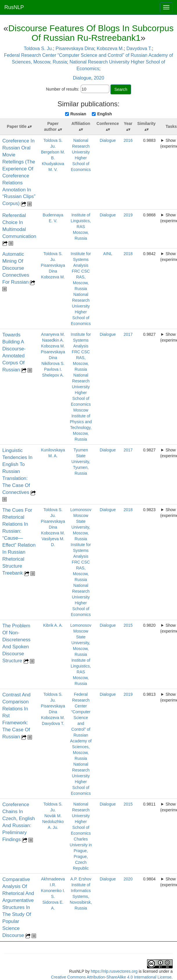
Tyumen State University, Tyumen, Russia (81, 462)
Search (121, 89)
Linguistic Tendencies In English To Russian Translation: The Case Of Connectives (17, 471)
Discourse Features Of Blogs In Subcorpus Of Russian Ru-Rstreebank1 (91, 33)
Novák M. (53, 816)
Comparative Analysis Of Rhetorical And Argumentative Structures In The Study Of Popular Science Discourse (18, 907)
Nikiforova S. (53, 363)
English (104, 114)
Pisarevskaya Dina (75, 48)
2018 (128, 254)
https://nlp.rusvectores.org (114, 971)
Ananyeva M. (53, 334)
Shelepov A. (53, 375)
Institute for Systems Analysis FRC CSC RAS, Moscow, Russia (81, 271)
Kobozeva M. (110, 48)
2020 (99, 78)
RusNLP (14, 7)
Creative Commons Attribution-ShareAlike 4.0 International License (111, 977)
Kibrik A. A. (53, 625)
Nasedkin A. (53, 340)
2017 (128, 334)
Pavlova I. (53, 369)
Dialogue (82, 78)
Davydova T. (139, 48)
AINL (108, 254)
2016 (128, 140)
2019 (128, 215)
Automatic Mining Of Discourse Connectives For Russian (16, 268)
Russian (78, 114)
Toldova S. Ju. (39, 48)
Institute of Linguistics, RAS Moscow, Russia (81, 227)
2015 (128, 625)
